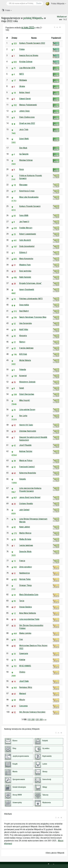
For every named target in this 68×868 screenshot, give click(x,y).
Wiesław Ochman (26, 160)
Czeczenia (23, 706)
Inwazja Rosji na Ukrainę (29, 55)
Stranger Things (25, 585)
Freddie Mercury (26, 228)
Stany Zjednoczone (27, 117)
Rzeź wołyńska (25, 271)
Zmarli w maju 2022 (27, 123)
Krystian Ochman (26, 62)
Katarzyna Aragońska (28, 473)
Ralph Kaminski (25, 277)
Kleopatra (23, 336)
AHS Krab (23, 354)
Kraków (22, 660)
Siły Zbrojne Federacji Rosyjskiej (32, 712)
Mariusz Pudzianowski (28, 105)
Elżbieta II (23, 252)
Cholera (22, 672)
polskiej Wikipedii (33, 18)
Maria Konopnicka (26, 259)
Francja (22, 561)
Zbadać (39, 3)
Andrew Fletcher (26, 451)
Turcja (22, 601)
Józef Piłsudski (25, 445)
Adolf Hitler (24, 329)
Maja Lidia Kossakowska (29, 197)
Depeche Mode (25, 551)
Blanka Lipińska (25, 633)
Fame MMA (24, 215)
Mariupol (23, 693)
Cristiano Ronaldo (26, 504)
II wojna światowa (26, 348)
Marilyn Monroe (25, 533)
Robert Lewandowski (28, 234)
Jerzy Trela (24, 129)
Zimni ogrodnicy (26, 567)
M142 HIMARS (25, 666)
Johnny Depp (24, 111)
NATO (21, 74)
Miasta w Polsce (26, 460)
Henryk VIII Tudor (26, 425)
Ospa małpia (24, 305)
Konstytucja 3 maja (27, 191)
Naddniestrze (25, 573)
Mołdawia (23, 80)
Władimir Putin (25, 265)
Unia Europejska (25, 323)
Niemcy (22, 342)
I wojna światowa (26, 545)
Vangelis (22, 479)
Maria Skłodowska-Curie (29, 595)
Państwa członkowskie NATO (31, 299)
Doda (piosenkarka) (27, 246)
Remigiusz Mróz (26, 687)
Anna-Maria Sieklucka (28, 613)
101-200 (31, 720)
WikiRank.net (62, 17)
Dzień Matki (24, 139)
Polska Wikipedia (56, 4)
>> (46, 720)
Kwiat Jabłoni (25, 527)
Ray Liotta (23, 416)
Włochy (22, 700)
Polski (7, 10)
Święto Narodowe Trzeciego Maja (33, 317)
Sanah (22, 388)
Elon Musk (23, 148)
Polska (22, 49)
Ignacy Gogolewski (27, 289)
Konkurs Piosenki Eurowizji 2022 (32, 43)
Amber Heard (25, 92)
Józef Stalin (24, 681)
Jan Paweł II (24, 222)
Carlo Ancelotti (25, 240)
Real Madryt (24, 311)
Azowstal (23, 376)
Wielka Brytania (25, 539)
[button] (55, 27)
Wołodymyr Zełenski (27, 382)
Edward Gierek (25, 99)
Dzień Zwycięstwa (27, 394)
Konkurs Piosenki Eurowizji (30, 206)
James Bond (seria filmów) (30, 497)
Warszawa (23, 185)
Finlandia (23, 369)
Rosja (21, 169)
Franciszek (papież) (27, 467)
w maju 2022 (28, 27)
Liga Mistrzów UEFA (27, 68)
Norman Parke (25, 579)
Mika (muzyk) (25, 400)
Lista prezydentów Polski (29, 619)
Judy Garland (24, 510)
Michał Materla (25, 360)
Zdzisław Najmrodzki (28, 431)
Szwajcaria (24, 653)
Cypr (21, 639)
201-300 (39, 720)
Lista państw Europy (27, 410)
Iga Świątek (24, 154)
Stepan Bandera (25, 607)
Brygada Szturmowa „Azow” (30, 283)
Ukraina (22, 86)
